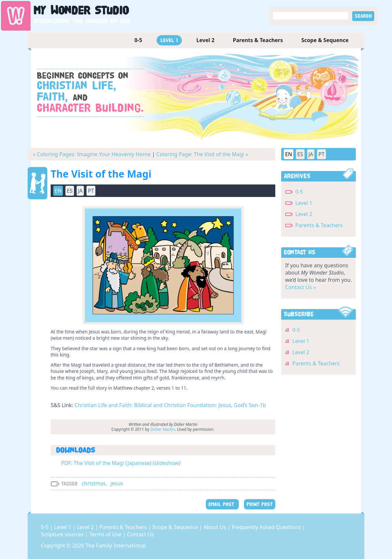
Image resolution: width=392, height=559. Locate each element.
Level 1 (169, 40)
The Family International (116, 546)
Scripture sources (63, 534)
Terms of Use (106, 534)
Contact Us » (301, 287)
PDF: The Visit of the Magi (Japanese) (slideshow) (121, 463)
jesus (117, 483)
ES (70, 191)
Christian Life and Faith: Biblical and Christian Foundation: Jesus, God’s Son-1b (170, 405)
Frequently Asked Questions (267, 527)
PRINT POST (260, 504)
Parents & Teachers (258, 40)
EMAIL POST (222, 504)
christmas (94, 483)
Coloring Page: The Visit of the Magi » (202, 154)
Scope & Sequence (325, 40)
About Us (216, 527)
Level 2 (205, 40)
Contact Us (140, 534)
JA (80, 191)
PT (91, 191)
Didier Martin (163, 429)
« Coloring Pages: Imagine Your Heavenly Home (92, 154)
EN (58, 191)
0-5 (138, 40)
